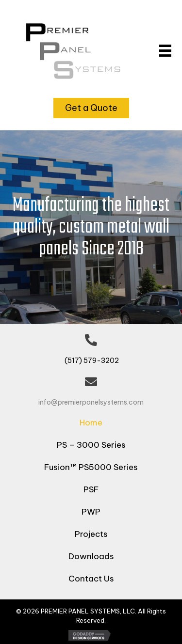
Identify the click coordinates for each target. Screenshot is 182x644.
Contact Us (91, 579)
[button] (91, 108)
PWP (91, 512)
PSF (91, 489)
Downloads (91, 556)
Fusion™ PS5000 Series (91, 467)
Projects (91, 534)
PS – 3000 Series (91, 445)
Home (91, 423)
